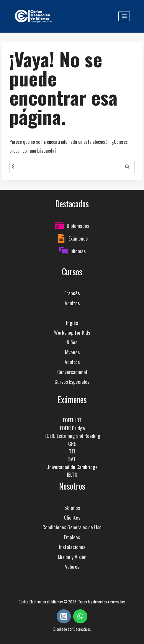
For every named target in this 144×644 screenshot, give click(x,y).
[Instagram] (64, 616)
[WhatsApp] (80, 616)
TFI (72, 451)
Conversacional (72, 372)
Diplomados (78, 226)
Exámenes (78, 238)
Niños (72, 342)
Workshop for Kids (72, 332)
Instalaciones (72, 547)
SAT (72, 459)
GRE (72, 443)
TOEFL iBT (72, 420)
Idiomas (78, 251)
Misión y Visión (72, 557)
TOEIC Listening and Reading (72, 436)
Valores (72, 566)
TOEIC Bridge (72, 428)
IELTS (72, 474)
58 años (72, 508)
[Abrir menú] (124, 16)
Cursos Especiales (72, 381)
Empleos (72, 537)
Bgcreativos (82, 629)
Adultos (72, 303)
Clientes (72, 517)
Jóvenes (72, 352)
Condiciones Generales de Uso (72, 527)
